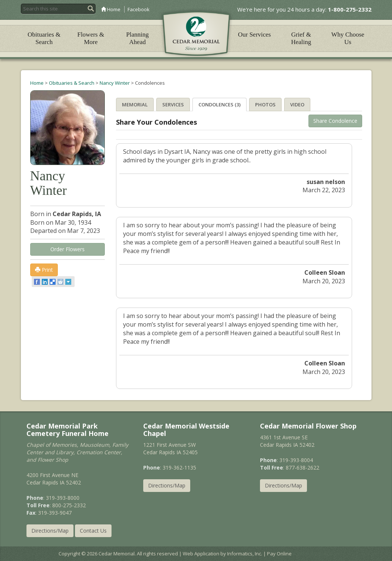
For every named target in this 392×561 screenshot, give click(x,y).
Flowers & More (91, 38)
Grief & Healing (301, 38)
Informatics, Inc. (245, 554)
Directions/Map (50, 531)
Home (111, 9)
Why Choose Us (348, 38)
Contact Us (93, 531)
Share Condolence (335, 121)
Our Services (254, 35)
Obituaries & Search (44, 38)
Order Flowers (68, 249)
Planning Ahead (137, 38)
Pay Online (279, 554)
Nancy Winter (115, 83)
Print (44, 270)
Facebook (139, 9)
